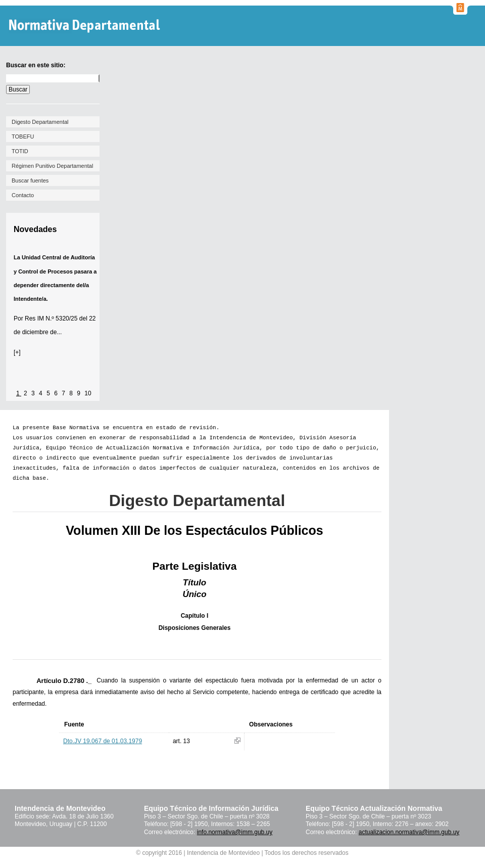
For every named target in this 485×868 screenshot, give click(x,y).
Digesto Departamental (40, 122)
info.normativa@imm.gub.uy (235, 832)
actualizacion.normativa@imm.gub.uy (409, 832)
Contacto (23, 195)
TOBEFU (23, 136)
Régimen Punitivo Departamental (52, 166)
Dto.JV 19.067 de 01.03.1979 (103, 741)
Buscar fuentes (30, 180)
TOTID (20, 151)
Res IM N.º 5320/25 (51, 318)
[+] (17, 352)
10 (88, 393)
